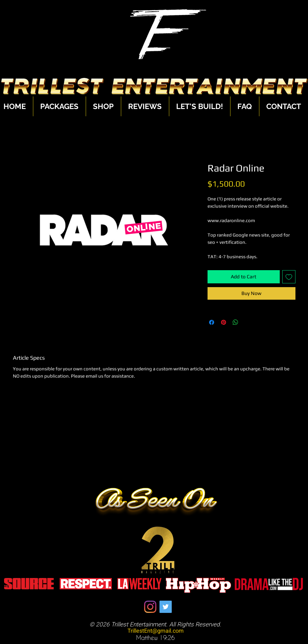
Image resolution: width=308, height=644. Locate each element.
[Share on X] (247, 322)
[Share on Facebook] (212, 322)
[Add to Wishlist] (289, 277)
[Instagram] (150, 607)
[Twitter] (166, 607)
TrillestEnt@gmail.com (156, 631)
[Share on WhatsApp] (235, 322)
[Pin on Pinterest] (224, 322)
